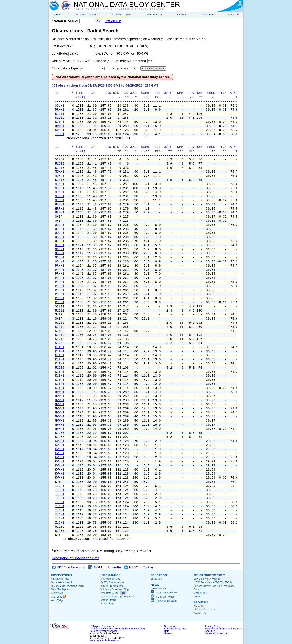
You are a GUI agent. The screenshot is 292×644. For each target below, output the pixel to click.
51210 (60, 168)
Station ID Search (65, 21)
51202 (60, 160)
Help (167, 631)
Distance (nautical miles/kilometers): (120, 61)
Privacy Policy (213, 626)
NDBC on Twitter (139, 567)
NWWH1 (60, 126)
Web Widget (58, 600)
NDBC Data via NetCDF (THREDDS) (213, 582)
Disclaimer (170, 626)
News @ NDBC (159, 588)
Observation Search (62, 582)
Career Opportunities (217, 633)
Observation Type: (65, 68)
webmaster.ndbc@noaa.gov (105, 640)
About (232, 15)
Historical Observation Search (67, 586)
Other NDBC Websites (210, 575)
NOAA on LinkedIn (104, 567)
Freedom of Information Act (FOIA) (224, 629)
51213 (60, 335)
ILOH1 (60, 134)
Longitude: (60, 53)
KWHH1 (60, 130)
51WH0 (60, 331)
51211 (60, 114)
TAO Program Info (110, 579)
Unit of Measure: (64, 61)
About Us (201, 602)
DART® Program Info (112, 582)
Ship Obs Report (60, 589)
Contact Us (200, 613)
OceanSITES (200, 593)
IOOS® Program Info (112, 586)
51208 (60, 433)
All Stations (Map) (61, 579)
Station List (113, 21)
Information (120, 15)
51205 (60, 343)
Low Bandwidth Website (207, 579)
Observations (84, 15)
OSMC (197, 596)
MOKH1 (60, 172)
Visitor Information (204, 610)
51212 (60, 118)
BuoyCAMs (57, 593)
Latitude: (58, 46)
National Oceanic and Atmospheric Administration (117, 629)
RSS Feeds (58, 597)
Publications (107, 603)
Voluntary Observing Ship (115, 589)
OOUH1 (60, 106)
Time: (111, 68)
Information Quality (175, 629)
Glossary (169, 633)
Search (206, 15)
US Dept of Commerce (102, 626)
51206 (60, 527)
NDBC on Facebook (68, 567)
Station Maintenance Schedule (117, 596)
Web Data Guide (109, 593)
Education (153, 15)
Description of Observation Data (75, 558)
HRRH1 (60, 205)
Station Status (108, 600)
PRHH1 (60, 110)
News (181, 15)
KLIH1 (60, 122)
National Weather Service (103, 631)
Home (57, 15)
